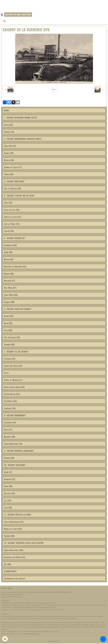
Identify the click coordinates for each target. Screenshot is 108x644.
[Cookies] (5, 639)
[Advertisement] (44, 5)
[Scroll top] (103, 639)
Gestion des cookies (54, 641)
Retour (54, 89)
